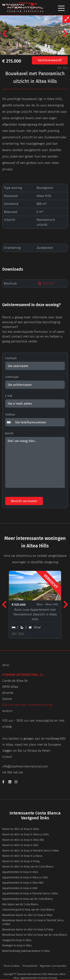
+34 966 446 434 (13, 772)
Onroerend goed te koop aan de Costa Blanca (28, 910)
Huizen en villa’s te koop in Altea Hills (23, 840)
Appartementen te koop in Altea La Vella (25, 877)
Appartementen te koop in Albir (20, 888)
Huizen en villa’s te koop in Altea (21, 829)
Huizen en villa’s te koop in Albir (20, 845)
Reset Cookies (12, 966)
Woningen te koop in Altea (17, 946)
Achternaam (12, 377)
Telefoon (10, 415)
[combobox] (10, 422)
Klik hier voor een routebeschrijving (27, 705)
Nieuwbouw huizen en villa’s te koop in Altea (27, 915)
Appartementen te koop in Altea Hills (23, 883)
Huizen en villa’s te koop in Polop (21, 861)
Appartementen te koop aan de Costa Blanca (27, 899)
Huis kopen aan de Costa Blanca (20, 904)
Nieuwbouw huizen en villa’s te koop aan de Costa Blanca (35, 935)
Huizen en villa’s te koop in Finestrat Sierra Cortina (30, 851)
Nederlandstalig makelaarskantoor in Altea (26, 951)
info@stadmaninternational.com (25, 766)
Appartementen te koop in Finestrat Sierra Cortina (30, 893)
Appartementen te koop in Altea (20, 872)
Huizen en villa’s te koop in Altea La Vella (25, 834)
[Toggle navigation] (61, 8)
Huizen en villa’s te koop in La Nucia (22, 856)
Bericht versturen (24, 501)
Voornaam (11, 358)
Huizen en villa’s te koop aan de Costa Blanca (28, 867)
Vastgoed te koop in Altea (17, 940)
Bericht (9, 433)
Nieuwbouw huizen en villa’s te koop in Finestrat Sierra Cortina (33, 922)
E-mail (9, 396)
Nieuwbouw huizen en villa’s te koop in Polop (28, 930)
